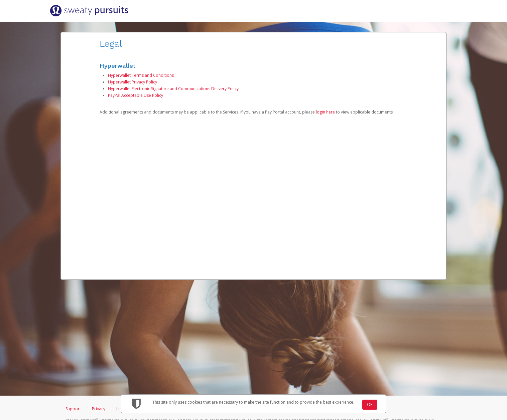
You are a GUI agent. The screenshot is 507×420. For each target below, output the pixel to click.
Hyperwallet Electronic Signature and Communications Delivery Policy (173, 89)
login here (325, 112)
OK (370, 404)
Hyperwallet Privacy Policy (133, 82)
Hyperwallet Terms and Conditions (141, 75)
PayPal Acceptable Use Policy (136, 95)
